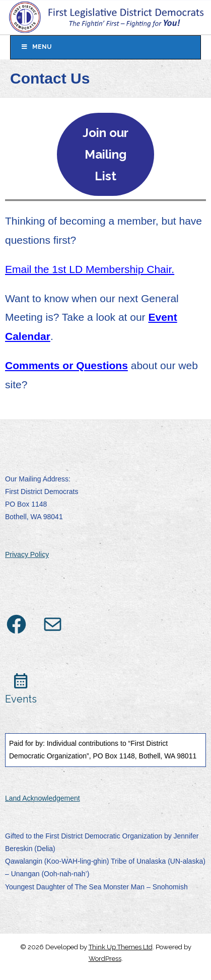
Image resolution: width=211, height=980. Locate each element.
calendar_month (21, 681)
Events (21, 699)
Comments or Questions (66, 365)
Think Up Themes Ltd (121, 947)
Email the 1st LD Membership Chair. (90, 269)
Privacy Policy (27, 554)
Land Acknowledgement (43, 798)
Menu (36, 47)
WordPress (105, 959)
